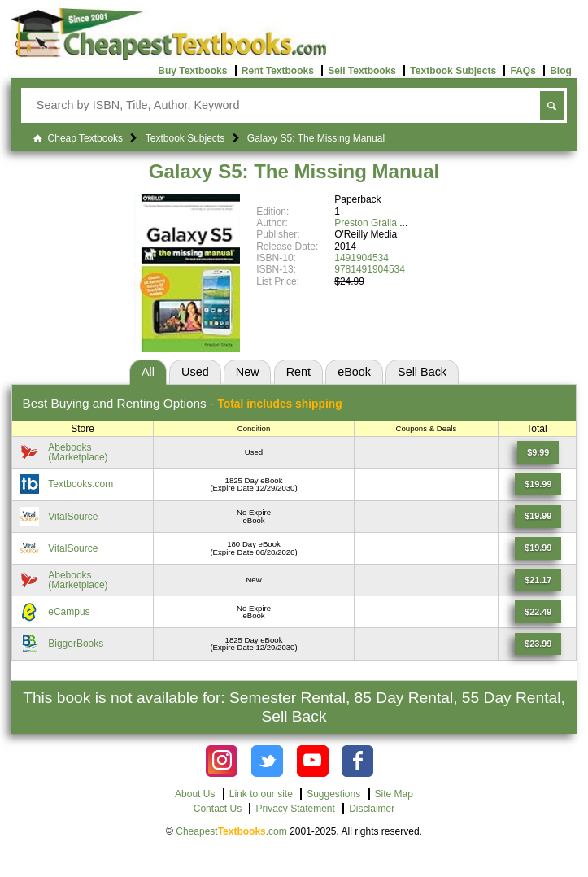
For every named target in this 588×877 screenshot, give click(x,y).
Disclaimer (372, 809)
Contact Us (218, 809)
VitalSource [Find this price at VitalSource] (73, 517)
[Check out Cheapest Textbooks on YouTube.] (313, 761)
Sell (422, 372)
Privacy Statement (295, 809)
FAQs (523, 71)
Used (195, 372)
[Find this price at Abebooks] (538, 452)
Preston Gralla (366, 223)
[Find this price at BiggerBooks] (538, 644)
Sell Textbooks (362, 71)
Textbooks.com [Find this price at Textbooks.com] (81, 484)
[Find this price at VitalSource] (538, 517)
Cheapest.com (231, 831)
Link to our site (261, 794)
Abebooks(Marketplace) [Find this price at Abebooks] (78, 452)
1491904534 (362, 258)
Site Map (394, 794)
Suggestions (333, 794)
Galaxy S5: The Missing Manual (294, 171)
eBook (354, 372)
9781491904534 (370, 269)
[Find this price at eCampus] (538, 612)
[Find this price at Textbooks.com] (538, 485)
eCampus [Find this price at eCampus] (69, 612)
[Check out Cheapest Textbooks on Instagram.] (222, 761)
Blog (561, 71)
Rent (298, 372)
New (248, 372)
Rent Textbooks (278, 71)
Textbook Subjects (453, 71)
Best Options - (182, 403)
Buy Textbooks (192, 71)
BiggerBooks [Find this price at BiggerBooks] (76, 644)
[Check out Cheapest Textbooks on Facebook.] (357, 761)
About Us (195, 794)
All (148, 372)
